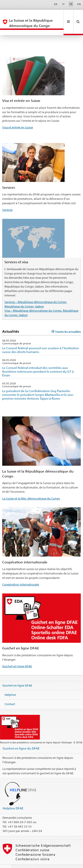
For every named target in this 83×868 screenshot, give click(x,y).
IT (63, 4)
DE (56, 4)
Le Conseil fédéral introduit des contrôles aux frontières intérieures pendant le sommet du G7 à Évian (38, 361)
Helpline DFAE (13, 798)
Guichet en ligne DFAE (17, 656)
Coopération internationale (21, 574)
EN (79, 4)
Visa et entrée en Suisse (18, 117)
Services (7, 199)
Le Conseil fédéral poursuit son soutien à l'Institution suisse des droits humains (41, 339)
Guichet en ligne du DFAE (21, 738)
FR (71, 4)
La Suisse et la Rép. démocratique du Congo (31, 488)
